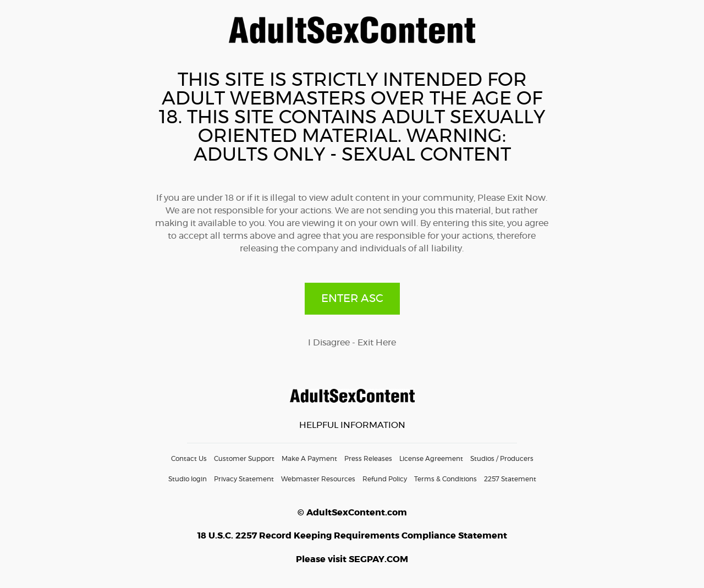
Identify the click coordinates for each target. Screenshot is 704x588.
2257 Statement (510, 479)
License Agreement (431, 459)
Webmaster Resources (318, 479)
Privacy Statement (244, 479)
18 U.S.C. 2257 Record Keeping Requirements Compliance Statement (352, 536)
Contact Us (189, 459)
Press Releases (368, 459)
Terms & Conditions (446, 479)
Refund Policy (385, 479)
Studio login (188, 479)
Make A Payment (309, 459)
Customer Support (244, 459)
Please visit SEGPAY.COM (352, 559)
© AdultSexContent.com (352, 513)
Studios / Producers (502, 459)
